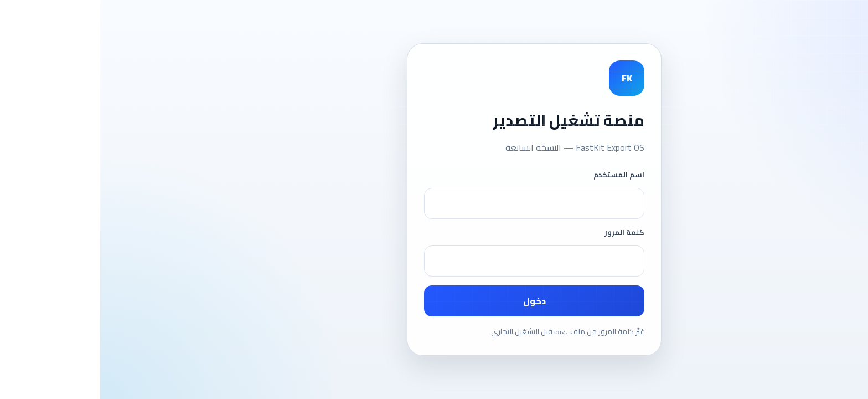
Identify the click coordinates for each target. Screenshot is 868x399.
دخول (434, 301)
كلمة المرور (524, 232)
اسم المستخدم (519, 175)
